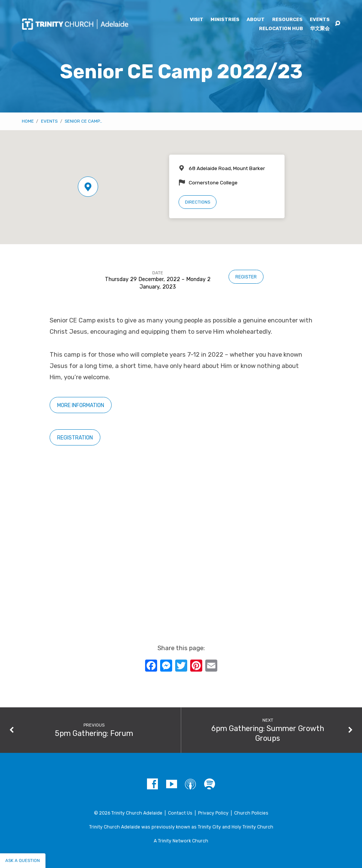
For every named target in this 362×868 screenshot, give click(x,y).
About (256, 20)
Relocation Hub (281, 29)
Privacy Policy (213, 813)
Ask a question (23, 860)
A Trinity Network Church (181, 841)
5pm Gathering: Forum (94, 733)
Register (246, 277)
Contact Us (180, 813)
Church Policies (251, 813)
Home (28, 121)
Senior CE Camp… (83, 121)
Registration (75, 438)
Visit (197, 20)
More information (81, 405)
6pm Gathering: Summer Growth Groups (268, 733)
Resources (287, 20)
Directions (198, 202)
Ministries (225, 20)
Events (320, 20)
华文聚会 (320, 29)
